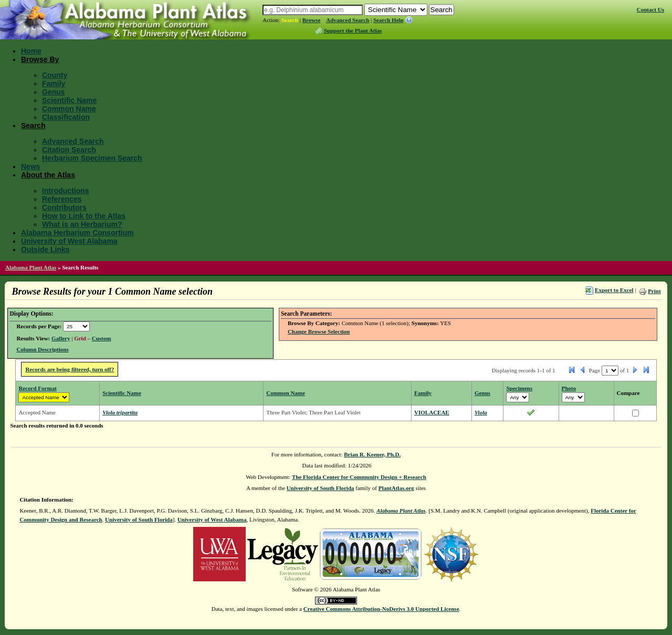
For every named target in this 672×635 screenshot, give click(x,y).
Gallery (61, 338)
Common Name (69, 109)
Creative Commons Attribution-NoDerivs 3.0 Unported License (381, 609)
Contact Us (650, 9)
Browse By (40, 59)
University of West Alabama (69, 241)
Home (31, 51)
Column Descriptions (42, 349)
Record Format (37, 388)
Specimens (519, 388)
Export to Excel (614, 290)
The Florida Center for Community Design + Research (359, 477)
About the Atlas (48, 175)
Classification (66, 117)
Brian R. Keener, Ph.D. (372, 454)
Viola (481, 412)
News (31, 166)
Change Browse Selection (319, 331)
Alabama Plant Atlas (31, 267)
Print (654, 291)
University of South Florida (321, 488)
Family (54, 84)
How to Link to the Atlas (84, 216)
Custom (102, 338)
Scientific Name (69, 100)
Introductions (65, 191)
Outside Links (45, 249)
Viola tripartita (120, 412)
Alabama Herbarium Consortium (77, 233)
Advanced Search (348, 20)
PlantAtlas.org (396, 488)
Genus (54, 92)
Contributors (64, 207)
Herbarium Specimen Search (92, 158)
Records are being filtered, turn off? (70, 369)
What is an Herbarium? (82, 224)
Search (290, 20)
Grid (80, 338)
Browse (312, 20)
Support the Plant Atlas (353, 30)
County (55, 75)
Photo (569, 388)
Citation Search (69, 150)
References (62, 199)
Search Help (388, 20)
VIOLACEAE (432, 412)
